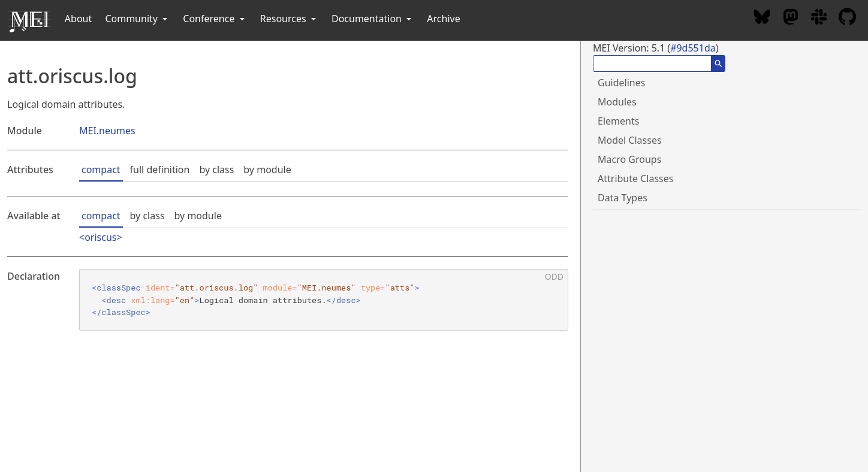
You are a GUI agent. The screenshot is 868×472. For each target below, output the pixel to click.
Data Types (623, 198)
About (78, 19)
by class (216, 170)
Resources (289, 19)
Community (137, 19)
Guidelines (621, 83)
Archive (443, 19)
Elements (618, 121)
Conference (215, 19)
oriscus (100, 237)
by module (267, 170)
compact (101, 170)
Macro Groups (629, 159)
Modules (617, 102)
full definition (160, 170)
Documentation (373, 19)
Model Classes (630, 140)
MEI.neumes (107, 131)
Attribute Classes (635, 178)
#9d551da (693, 48)
